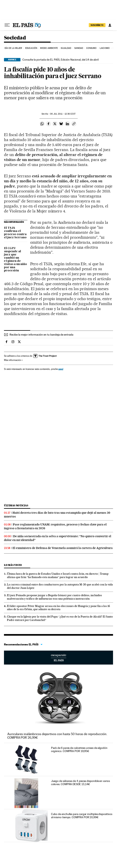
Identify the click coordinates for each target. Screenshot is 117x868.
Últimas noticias (16, 505)
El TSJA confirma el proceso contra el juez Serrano (15, 233)
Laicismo (105, 48)
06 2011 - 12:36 (63, 114)
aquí (61, 369)
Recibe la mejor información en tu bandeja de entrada (41, 335)
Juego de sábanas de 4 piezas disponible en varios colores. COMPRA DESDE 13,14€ (80, 783)
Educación (31, 48)
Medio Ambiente (49, 48)
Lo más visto (13, 565)
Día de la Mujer (13, 48)
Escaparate (58, 658)
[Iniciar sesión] (110, 25)
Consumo (91, 48)
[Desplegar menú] (7, 25)
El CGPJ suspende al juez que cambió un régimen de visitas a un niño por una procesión (15, 259)
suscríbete (97, 25)
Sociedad (15, 38)
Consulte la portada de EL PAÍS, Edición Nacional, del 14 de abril (60, 60)
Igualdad (66, 48)
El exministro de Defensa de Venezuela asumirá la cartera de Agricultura (63, 548)
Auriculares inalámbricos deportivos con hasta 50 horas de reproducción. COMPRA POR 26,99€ (57, 736)
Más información (13, 360)
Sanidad (79, 48)
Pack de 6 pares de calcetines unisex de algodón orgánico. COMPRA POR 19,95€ (79, 749)
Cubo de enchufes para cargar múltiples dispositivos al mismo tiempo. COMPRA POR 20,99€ (82, 816)
